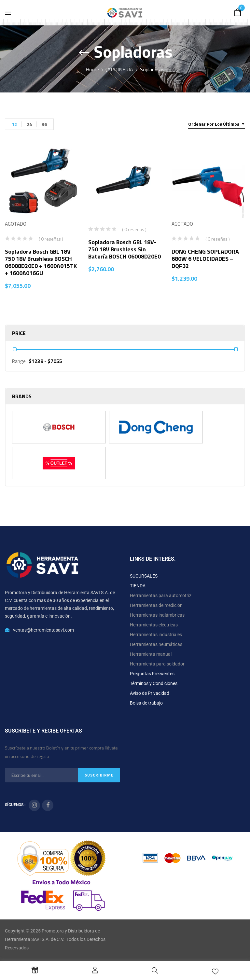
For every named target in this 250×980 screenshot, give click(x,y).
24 (29, 124)
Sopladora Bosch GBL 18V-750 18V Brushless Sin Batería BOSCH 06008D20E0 (125, 249)
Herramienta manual (151, 654)
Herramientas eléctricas (154, 625)
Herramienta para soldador (157, 664)
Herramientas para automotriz (161, 595)
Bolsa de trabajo (146, 703)
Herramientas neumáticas (156, 644)
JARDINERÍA (119, 69)
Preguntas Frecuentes (152, 674)
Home (92, 69)
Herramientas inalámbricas (157, 615)
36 (44, 124)
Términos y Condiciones (154, 683)
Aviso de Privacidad (150, 693)
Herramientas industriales (156, 635)
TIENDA (138, 586)
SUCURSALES (144, 576)
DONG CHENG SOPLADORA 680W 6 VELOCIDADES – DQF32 (205, 259)
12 (14, 124)
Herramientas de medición (156, 605)
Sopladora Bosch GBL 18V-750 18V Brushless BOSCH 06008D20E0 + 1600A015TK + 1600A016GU (41, 262)
